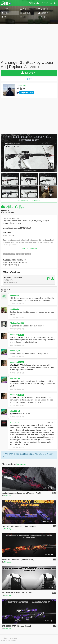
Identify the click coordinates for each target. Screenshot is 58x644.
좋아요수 (22, 208)
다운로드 (29, 73)
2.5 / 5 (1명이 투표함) (7, 213)
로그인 (22, 454)
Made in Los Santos (9, 641)
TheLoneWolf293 (17, 323)
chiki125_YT (15, 351)
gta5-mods (15, 295)
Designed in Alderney (9, 638)
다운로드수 (9, 208)
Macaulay (21, 86)
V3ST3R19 (14, 422)
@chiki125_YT (16, 365)
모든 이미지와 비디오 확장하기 (29, 201)
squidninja (14, 309)
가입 (31, 454)
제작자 (21, 335)
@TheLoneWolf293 (18, 337)
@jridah (41, 428)
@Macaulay (15, 381)
